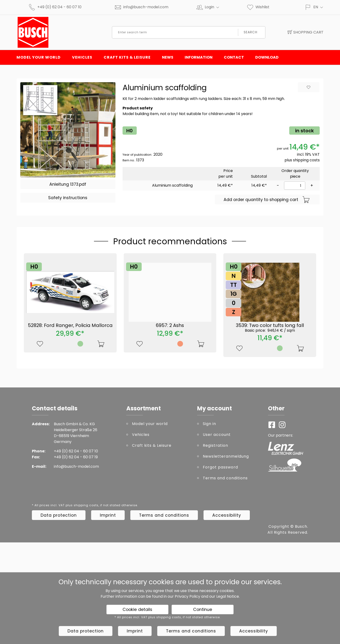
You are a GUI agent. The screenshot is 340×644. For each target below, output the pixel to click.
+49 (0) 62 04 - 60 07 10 (59, 7)
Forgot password (220, 467)
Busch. (302, 526)
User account (217, 435)
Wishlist (258, 7)
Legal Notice (228, 596)
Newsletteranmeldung (226, 456)
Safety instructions (68, 198)
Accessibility (227, 515)
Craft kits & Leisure (127, 57)
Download (267, 57)
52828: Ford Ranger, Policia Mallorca (70, 325)
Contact (234, 57)
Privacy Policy (187, 596)
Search (251, 32)
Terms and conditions (225, 478)
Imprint (108, 515)
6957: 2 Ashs (170, 325)
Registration (215, 445)
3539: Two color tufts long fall (270, 327)
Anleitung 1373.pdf (68, 184)
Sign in (209, 424)
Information (199, 57)
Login (214, 7)
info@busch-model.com (146, 7)
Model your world (39, 57)
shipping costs (306, 160)
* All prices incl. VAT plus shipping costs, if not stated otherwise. (85, 505)
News (168, 57)
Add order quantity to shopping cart (267, 200)
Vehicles (82, 57)
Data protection (59, 515)
